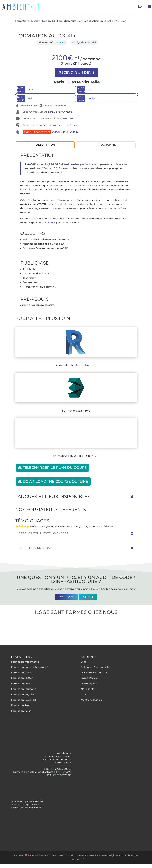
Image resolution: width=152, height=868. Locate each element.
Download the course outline (55, 481)
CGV (84, 694)
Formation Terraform (24, 689)
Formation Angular (23, 694)
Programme (106, 145)
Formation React (21, 684)
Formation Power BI (23, 700)
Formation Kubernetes (25, 662)
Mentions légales (91, 700)
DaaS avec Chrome (60, 112)
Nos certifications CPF (94, 673)
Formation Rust (20, 705)
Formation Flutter (22, 678)
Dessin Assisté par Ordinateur (80, 164)
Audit (88, 597)
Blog (84, 662)
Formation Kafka (21, 711)
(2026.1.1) (52, 223)
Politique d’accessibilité (95, 667)
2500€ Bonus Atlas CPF (67, 132)
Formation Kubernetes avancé (30, 667)
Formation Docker (22, 673)
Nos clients (88, 689)
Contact (67, 597)
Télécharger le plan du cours (55, 468)
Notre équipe (89, 684)
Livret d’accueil (90, 678)
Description (45, 145)
